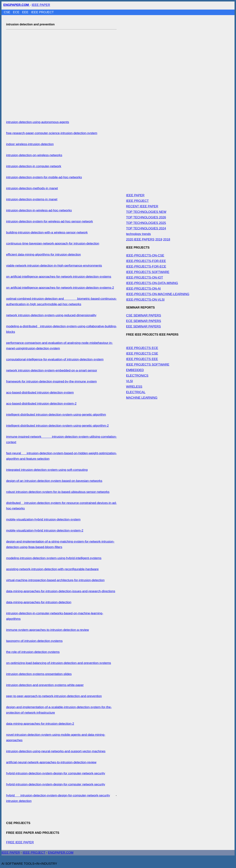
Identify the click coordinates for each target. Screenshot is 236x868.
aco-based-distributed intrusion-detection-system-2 (41, 404)
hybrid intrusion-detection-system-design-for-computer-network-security (58, 795)
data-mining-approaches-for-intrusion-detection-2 (40, 724)
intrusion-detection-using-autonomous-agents (38, 122)
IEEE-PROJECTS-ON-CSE (145, 255)
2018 (167, 239)
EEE (26, 12)
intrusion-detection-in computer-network (34, 166)
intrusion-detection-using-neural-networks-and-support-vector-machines (56, 751)
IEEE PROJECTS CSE (142, 354)
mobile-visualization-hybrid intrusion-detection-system (43, 519)
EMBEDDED (135, 370)
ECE (17, 12)
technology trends (138, 234)
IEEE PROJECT (42, 12)
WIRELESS (134, 387)
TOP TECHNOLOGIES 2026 (146, 217)
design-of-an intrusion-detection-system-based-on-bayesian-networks (54, 481)
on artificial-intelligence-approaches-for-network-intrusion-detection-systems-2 (60, 288)
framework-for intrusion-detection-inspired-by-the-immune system (51, 381)
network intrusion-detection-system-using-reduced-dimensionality (51, 315)
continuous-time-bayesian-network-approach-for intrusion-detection (53, 243)
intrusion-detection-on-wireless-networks (34, 155)
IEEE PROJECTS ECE (142, 348)
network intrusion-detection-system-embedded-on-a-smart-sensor (52, 370)
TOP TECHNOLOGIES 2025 (146, 223)
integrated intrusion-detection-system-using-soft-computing (47, 470)
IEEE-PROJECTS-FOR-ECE (146, 266)
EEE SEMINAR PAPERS (144, 326)
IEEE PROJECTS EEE (142, 359)
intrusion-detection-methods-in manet (32, 188)
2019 (159, 239)
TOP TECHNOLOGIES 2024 (146, 228)
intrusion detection (19, 801)
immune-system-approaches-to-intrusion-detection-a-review (47, 630)
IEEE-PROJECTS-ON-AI (143, 289)
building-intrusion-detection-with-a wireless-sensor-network (47, 232)
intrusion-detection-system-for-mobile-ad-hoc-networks (44, 177)
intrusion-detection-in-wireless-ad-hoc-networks (39, 210)
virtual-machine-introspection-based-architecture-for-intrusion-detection (55, 580)
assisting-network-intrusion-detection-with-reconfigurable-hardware (52, 569)
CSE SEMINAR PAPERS (144, 315)
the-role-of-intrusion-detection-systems (33, 652)
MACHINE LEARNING (142, 398)
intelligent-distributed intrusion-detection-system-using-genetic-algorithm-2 (57, 426)
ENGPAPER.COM (61, 853)
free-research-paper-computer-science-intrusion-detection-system (52, 133)
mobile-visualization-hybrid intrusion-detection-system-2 (45, 530)
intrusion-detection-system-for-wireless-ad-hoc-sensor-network (50, 221)
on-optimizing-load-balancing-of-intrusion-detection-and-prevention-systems (59, 663)
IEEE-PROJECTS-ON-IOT (145, 278)
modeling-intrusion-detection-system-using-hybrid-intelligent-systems (54, 558)
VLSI (130, 381)
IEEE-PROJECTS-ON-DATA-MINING (152, 283)
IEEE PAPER (41, 5)
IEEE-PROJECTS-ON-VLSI (145, 300)
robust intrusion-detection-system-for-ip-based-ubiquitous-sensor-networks (58, 492)
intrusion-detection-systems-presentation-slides (39, 674)
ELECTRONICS (137, 376)
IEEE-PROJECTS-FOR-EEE (146, 261)
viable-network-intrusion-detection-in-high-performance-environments (54, 266)
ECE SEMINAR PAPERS (144, 321)
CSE (8, 12)
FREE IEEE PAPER (20, 842)
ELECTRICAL (136, 392)
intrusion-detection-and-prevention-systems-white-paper (45, 685)
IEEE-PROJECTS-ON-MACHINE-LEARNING (158, 294)
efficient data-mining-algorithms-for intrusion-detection (43, 255)
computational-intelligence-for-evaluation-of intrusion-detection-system (55, 359)
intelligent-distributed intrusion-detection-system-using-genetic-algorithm (56, 415)
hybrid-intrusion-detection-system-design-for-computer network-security (56, 784)
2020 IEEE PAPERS (140, 239)
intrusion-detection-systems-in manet (32, 199)
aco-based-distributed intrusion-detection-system (40, 393)
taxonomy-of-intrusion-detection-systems (34, 641)
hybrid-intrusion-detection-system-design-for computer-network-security (56, 773)
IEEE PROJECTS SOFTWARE (148, 272)
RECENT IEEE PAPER (142, 206)
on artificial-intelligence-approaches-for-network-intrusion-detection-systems (59, 277)
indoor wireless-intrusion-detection (30, 144)
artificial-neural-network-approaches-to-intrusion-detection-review (51, 762)
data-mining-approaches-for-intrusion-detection (39, 602)
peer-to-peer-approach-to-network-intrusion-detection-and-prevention (54, 696)
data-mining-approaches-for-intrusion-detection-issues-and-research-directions (61, 591)
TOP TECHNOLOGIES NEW (146, 212)
